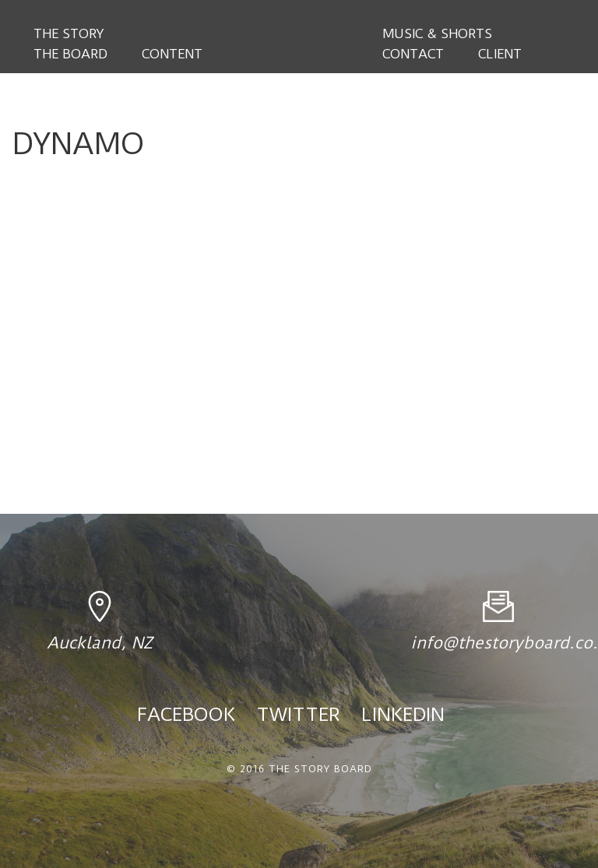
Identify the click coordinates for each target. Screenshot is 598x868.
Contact (413, 54)
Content (172, 54)
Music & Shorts (437, 33)
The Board (70, 54)
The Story (69, 33)
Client (500, 54)
